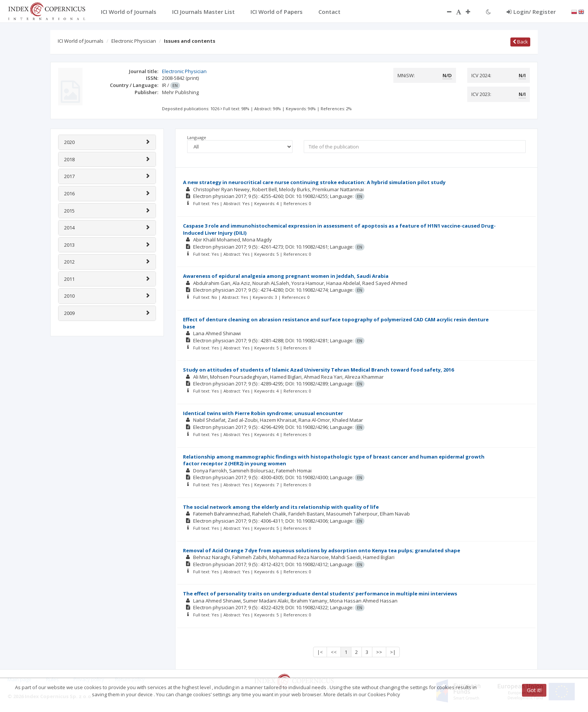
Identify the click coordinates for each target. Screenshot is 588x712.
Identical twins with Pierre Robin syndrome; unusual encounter (263, 413)
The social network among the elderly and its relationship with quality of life (281, 507)
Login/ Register (531, 12)
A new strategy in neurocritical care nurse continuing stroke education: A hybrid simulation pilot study (314, 182)
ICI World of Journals (81, 41)
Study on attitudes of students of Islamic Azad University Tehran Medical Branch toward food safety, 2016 (318, 370)
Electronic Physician (134, 41)
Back (520, 42)
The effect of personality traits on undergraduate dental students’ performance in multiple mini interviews (320, 594)
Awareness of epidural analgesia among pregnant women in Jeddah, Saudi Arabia (286, 276)
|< (320, 652)
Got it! (534, 690)
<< (334, 652)
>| (393, 652)
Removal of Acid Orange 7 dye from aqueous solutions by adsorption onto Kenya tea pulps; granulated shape (322, 550)
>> (379, 652)
